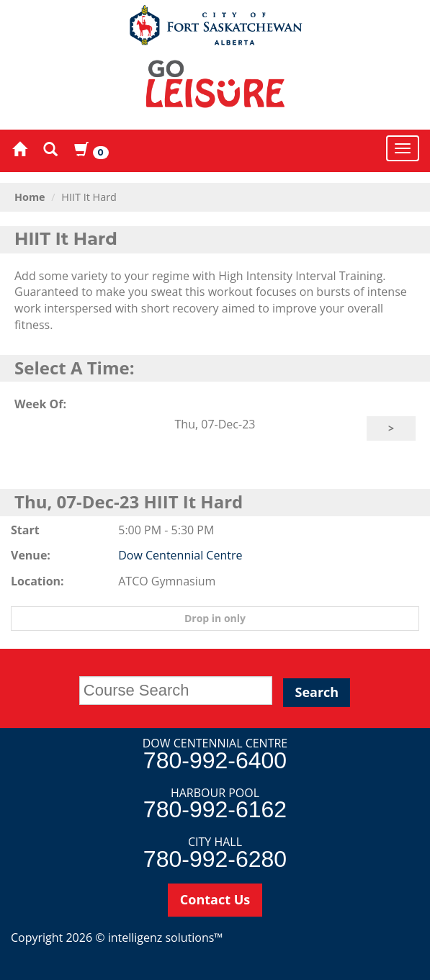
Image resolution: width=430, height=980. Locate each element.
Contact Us (215, 899)
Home (30, 197)
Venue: (31, 555)
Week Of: (40, 404)
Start (25, 530)
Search (317, 692)
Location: (37, 581)
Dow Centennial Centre (180, 555)
